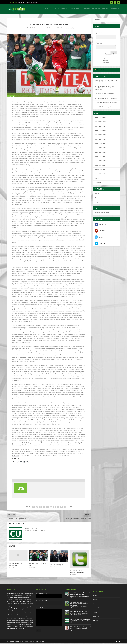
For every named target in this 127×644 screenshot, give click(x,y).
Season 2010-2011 (100, 166)
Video (96, 194)
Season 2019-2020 (100, 127)
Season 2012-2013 (100, 157)
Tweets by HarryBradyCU (102, 209)
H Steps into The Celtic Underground (106, 99)
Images (97, 198)
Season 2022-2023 (100, 114)
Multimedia (75, 10)
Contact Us (114, 10)
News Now (96, 10)
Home (47, 10)
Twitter (87, 10)
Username (99, 34)
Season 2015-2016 (100, 144)
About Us (55, 10)
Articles (64, 10)
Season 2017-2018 (100, 136)
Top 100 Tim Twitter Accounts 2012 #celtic (77, 573)
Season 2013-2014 (100, 153)
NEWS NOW (100, 67)
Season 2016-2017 (100, 140)
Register (105, 55)
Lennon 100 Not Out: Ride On (38, 565)
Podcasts (97, 190)
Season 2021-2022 (100, 118)
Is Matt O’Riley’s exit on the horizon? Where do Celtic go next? (106, 78)
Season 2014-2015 (100, 149)
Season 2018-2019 (100, 131)
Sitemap (105, 10)
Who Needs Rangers (56, 566)
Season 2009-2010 (100, 171)
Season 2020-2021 (100, 123)
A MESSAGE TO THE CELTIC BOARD (105, 91)
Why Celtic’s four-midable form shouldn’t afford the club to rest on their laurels (105, 85)
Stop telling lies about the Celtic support (18, 565)
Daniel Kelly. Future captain (103, 104)
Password (99, 41)
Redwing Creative (39, 642)
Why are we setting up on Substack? (28, 2)
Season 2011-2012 (58, 29)
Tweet (15, 463)
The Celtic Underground (36, 29)
